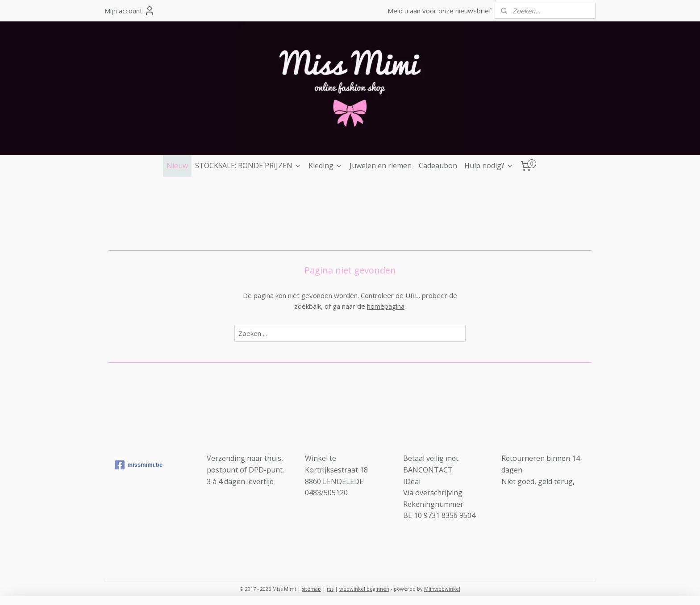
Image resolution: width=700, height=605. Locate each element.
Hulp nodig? (489, 166)
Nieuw (177, 166)
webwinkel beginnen (364, 589)
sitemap (311, 589)
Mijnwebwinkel (442, 589)
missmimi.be (139, 465)
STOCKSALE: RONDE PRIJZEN (248, 166)
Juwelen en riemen (381, 166)
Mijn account (130, 11)
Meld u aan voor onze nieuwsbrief (439, 11)
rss (330, 589)
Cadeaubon (438, 166)
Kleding (325, 166)
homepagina (386, 306)
